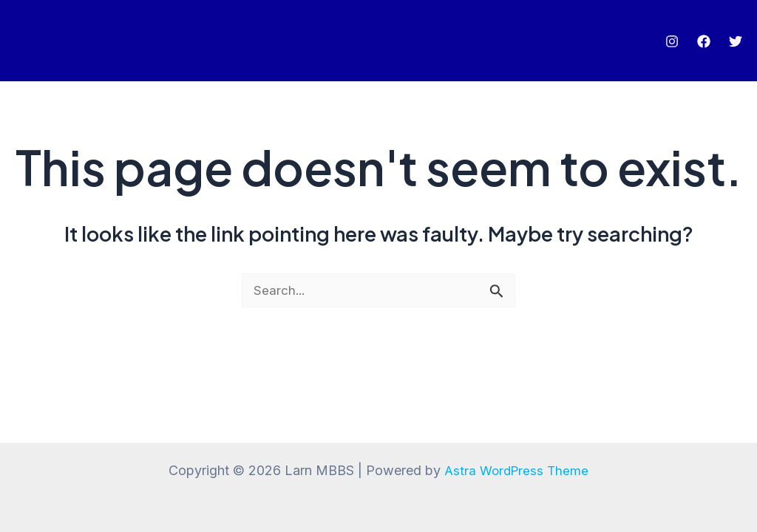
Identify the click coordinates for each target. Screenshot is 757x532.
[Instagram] (672, 41)
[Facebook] (704, 41)
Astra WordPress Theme (517, 470)
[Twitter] (736, 41)
